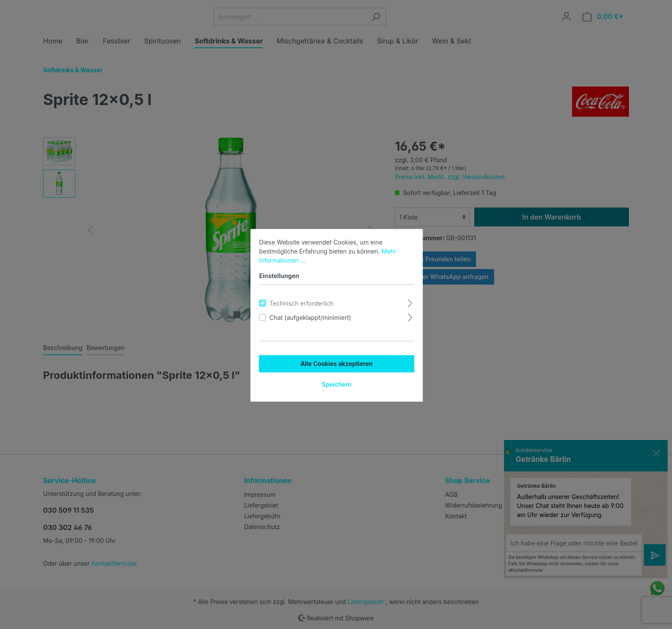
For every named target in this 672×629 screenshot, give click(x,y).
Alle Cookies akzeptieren (336, 363)
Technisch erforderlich (301, 302)
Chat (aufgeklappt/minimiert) (310, 317)
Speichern (336, 383)
